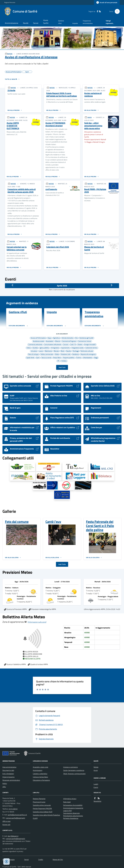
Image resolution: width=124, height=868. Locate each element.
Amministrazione (12, 23)
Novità (26, 23)
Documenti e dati (8, 770)
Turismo (79, 358)
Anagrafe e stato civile (40, 767)
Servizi (36, 23)
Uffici (4, 787)
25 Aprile (11, 90)
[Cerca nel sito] (116, 11)
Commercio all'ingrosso (69, 341)
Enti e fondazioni (8, 774)
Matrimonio (48, 351)
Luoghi (96, 784)
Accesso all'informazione (38, 338)
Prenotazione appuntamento (73, 816)
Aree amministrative (9, 767)
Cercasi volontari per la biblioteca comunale (17, 248)
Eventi (96, 787)
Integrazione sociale (77, 348)
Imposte (75, 23)
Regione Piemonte (10, 2)
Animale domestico (68, 338)
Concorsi (66, 344)
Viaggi (96, 358)
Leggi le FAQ (67, 811)
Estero (29, 348)
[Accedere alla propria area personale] (107, 2)
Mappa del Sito (58, 859)
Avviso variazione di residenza (93, 95)
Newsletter (97, 801)
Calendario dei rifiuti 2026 (58, 247)
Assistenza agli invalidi (86, 338)
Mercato (56, 351)
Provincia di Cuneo (39, 802)
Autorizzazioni (38, 770)
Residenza (76, 354)
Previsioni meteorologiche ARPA (42, 609)
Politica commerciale (47, 354)
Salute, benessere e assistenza (74, 770)
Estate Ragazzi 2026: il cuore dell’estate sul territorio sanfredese (62, 95)
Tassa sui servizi (46, 358)
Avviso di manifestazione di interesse (31, 57)
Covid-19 (73, 344)
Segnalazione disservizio (71, 813)
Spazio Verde (30, 358)
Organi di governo (8, 777)
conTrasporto (51, 189)
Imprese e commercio (70, 767)
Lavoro (41, 351)
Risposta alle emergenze (88, 354)
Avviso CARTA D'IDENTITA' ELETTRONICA (13, 126)
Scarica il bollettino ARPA (15, 664)
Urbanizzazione (88, 358)
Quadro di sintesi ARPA (38, 664)
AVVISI (90, 117)
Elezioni (80, 344)
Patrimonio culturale (87, 351)
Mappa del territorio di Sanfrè (94, 248)
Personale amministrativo (11, 780)
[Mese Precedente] (12, 285)
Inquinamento (65, 348)
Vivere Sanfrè (46, 22)
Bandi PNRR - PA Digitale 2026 (95, 191)
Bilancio (58, 341)
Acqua (49, 338)
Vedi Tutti (62, 367)
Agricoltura (57, 338)
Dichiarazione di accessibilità (73, 805)
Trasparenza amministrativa (88, 22)
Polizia (57, 354)
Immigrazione (55, 348)
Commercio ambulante (35, 344)
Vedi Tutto (62, 564)
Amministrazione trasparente (73, 808)
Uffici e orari (6, 821)
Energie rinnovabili (90, 344)
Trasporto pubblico (69, 358)
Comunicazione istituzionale (53, 344)
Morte (63, 351)
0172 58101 (13, 809)
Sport (38, 358)
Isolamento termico (91, 348)
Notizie (96, 767)
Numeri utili (6, 825)
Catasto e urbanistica (40, 774)
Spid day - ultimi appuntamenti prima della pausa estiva (93, 126)
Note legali (67, 802)
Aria (76, 338)
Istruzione (34, 351)
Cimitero (64, 361)
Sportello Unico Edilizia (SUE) (43, 812)
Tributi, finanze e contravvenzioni (74, 774)
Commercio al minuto (85, 341)
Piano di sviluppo (33, 354)
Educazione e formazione (41, 780)
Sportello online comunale (42, 805)
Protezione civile (66, 354)
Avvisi (96, 770)
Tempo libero (57, 358)
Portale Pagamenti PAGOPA (42, 808)
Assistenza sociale (39, 341)
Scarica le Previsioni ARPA (15, 609)
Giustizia (35, 348)
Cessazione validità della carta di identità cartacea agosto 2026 (22, 191)
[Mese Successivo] (112, 285)
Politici (5, 783)
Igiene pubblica (44, 348)
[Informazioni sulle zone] (37, 622)
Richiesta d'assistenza (71, 818)
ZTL (58, 361)
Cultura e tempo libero (40, 777)
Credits (41, 859)
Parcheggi (76, 351)
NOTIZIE (10, 54)
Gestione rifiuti (61, 22)
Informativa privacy (70, 799)
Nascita (69, 351)
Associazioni (50, 341)
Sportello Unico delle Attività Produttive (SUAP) (46, 817)
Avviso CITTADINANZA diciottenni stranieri (55, 124)
